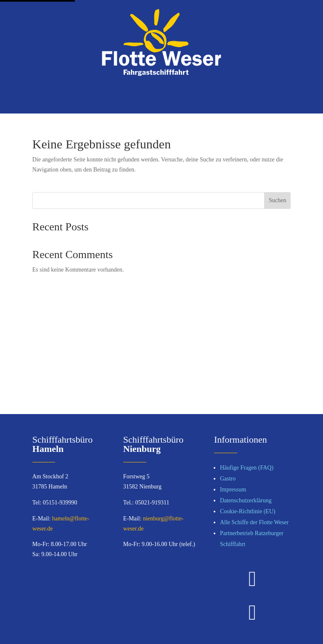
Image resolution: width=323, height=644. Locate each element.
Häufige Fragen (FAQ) (247, 468)
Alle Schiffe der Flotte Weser (254, 522)
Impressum (233, 490)
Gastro (228, 479)
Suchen (277, 200)
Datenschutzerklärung (246, 500)
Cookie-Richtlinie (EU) (248, 511)
